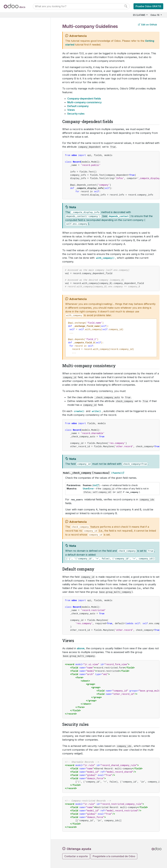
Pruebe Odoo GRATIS (148, 6)
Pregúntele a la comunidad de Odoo (114, 856)
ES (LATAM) (139, 15)
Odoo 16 (155, 15)
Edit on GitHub (148, 25)
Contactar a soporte (76, 856)
